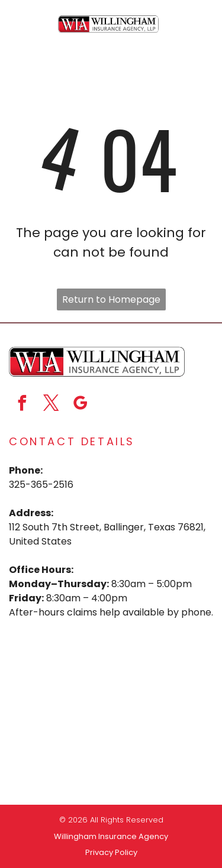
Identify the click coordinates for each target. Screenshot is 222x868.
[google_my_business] (80, 405)
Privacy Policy (111, 852)
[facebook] (22, 405)
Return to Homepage (111, 299)
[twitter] (51, 405)
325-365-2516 (41, 485)
